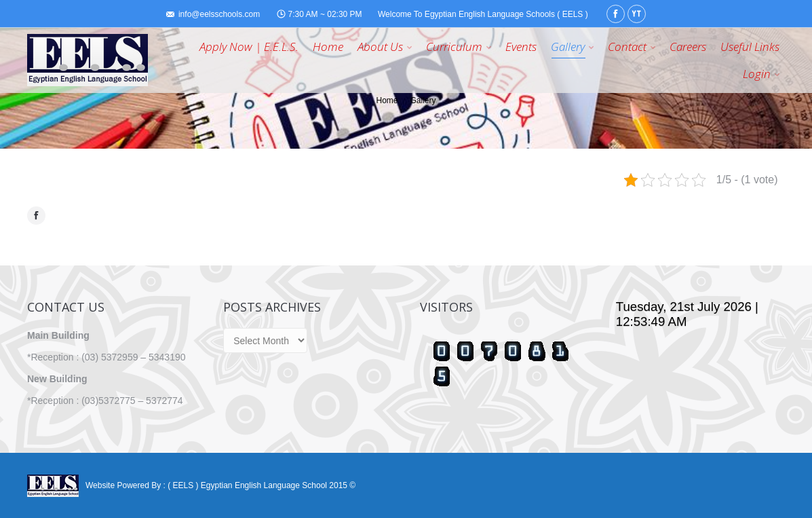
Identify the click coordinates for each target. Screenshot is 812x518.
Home (387, 100)
